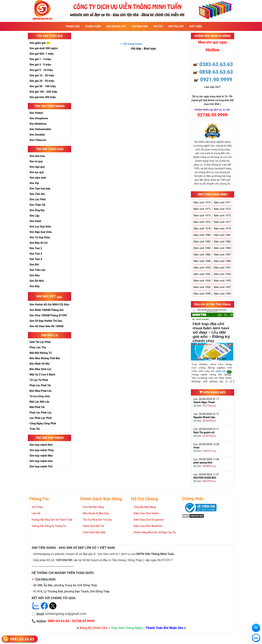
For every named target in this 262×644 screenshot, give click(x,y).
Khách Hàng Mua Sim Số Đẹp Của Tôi (155, 532)
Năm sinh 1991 (222, 268)
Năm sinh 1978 (202, 229)
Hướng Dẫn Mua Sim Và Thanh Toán (52, 520)
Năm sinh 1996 (202, 287)
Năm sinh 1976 (202, 222)
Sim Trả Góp (176, 26)
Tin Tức (158, 26)
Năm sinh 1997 (222, 287)
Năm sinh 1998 (202, 294)
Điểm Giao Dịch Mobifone (148, 526)
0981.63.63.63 (22, 639)
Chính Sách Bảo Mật (94, 532)
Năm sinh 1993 (222, 274)
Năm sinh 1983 (222, 242)
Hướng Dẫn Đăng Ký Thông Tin (49, 526)
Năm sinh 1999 (222, 294)
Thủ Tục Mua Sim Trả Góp (97, 520)
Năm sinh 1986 (202, 255)
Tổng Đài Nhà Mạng (145, 507)
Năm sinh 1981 (222, 235)
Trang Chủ (73, 26)
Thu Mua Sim (139, 26)
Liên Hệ (36, 513)
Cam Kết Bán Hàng (93, 507)
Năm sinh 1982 (202, 242)
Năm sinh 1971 (222, 202)
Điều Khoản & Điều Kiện (96, 513)
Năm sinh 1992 (202, 274)
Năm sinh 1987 (222, 255)
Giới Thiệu (196, 26)
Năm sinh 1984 (202, 248)
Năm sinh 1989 (222, 261)
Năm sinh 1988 (202, 261)
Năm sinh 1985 (222, 248)
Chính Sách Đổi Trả (93, 526)
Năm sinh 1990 (202, 268)
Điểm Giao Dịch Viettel (146, 513)
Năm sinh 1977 (222, 222)
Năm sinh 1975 (222, 216)
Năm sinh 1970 (202, 202)
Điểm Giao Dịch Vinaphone (149, 520)
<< (131, 44)
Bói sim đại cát (116, 26)
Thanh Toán (93, 26)
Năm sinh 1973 (222, 209)
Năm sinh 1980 (202, 235)
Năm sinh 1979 (222, 229)
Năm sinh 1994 (202, 281)
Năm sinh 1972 (202, 209)
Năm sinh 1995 (222, 281)
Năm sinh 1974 (202, 216)
